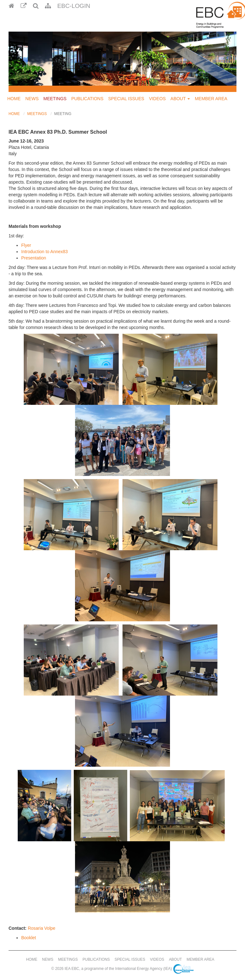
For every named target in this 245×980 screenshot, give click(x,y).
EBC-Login (74, 6)
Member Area (211, 99)
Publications (87, 99)
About (180, 99)
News (32, 99)
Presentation (34, 258)
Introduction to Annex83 (44, 252)
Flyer (26, 245)
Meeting (63, 114)
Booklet (29, 938)
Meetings (55, 99)
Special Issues (126, 99)
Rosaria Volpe (42, 928)
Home (14, 99)
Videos (157, 99)
